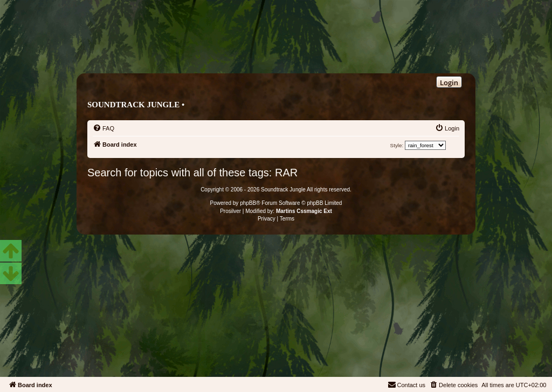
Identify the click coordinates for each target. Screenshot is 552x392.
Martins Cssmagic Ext (304, 211)
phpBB (248, 203)
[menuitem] (103, 128)
